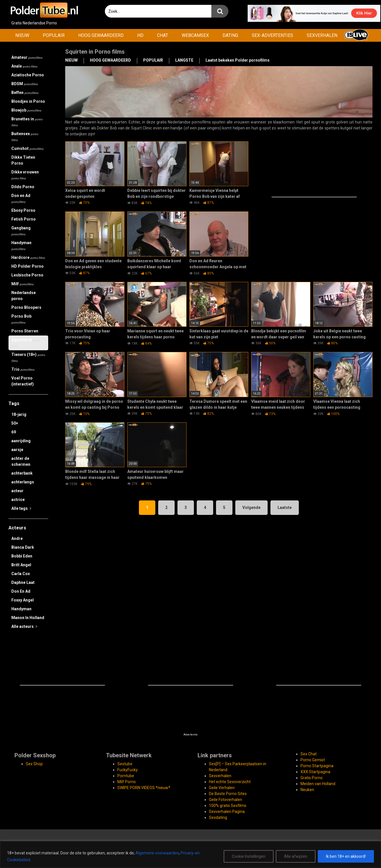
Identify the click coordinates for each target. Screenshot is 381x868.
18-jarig (19, 414)
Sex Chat (309, 754)
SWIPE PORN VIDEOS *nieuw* (144, 788)
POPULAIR (54, 35)
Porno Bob (21, 319)
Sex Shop (34, 764)
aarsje (17, 450)
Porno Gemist (313, 760)
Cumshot (27, 148)
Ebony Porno (23, 210)
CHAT (163, 35)
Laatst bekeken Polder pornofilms (238, 60)
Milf (22, 284)
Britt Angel (21, 565)
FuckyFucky (128, 770)
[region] (190, 855)
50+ (15, 423)
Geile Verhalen (222, 788)
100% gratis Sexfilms (228, 806)
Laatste (285, 508)
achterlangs (23, 482)
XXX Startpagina (315, 772)
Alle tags (21, 508)
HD (140, 35)
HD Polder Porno (27, 266)
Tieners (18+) (28, 357)
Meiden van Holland (318, 784)
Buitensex (25, 137)
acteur (17, 491)
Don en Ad (21, 198)
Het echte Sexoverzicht (230, 782)
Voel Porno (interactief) (23, 381)
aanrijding (21, 441)
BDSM (25, 84)
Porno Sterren (25, 331)
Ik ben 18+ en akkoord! (346, 856)
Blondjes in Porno (28, 101)
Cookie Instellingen (249, 856)
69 (14, 432)
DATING (230, 35)
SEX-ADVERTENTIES (272, 35)
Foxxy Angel (23, 600)
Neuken (307, 790)
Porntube (126, 776)
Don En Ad (21, 591)
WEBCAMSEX (195, 35)
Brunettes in (27, 122)
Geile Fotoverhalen (226, 800)
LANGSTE (184, 60)
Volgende (251, 508)
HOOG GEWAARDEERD (101, 35)
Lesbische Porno (27, 275)
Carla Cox (21, 574)
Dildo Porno (23, 187)
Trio (23, 369)
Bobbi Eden (22, 556)
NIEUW (22, 35)
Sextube (125, 764)
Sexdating (218, 817)
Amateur (27, 57)
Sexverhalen (220, 776)
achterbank (22, 473)
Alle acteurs (24, 626)
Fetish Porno (24, 219)
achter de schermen (21, 461)
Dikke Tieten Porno (23, 160)
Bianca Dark (23, 547)
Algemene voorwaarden (157, 853)
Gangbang (21, 231)
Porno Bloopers (26, 307)
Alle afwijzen (296, 856)
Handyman (21, 246)
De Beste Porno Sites (228, 794)
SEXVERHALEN (322, 35)
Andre (17, 538)
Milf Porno (127, 782)
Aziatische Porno (28, 75)
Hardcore (28, 257)
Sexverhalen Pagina (227, 812)
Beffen (25, 93)
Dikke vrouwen (25, 175)
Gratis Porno (312, 778)
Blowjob (26, 110)
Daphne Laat (23, 582)
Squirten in (26, 343)
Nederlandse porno (24, 296)
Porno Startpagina (317, 766)
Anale (24, 66)
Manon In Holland (28, 618)
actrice (18, 500)
